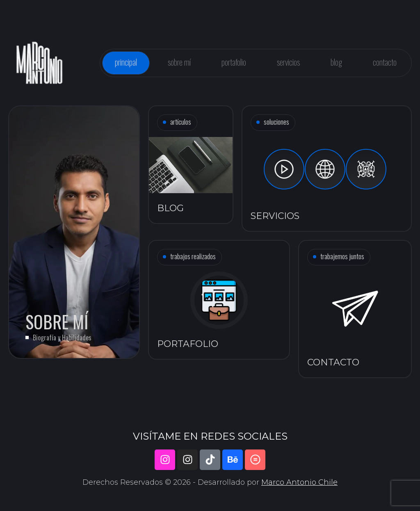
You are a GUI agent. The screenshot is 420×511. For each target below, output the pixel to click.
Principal (126, 62)
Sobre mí (179, 62)
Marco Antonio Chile (299, 482)
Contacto (385, 62)
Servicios (288, 62)
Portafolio (234, 62)
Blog (336, 62)
